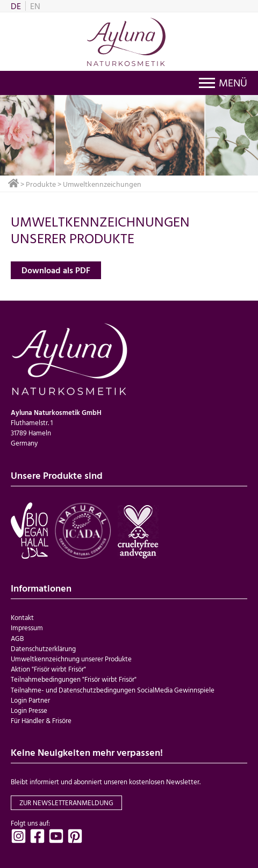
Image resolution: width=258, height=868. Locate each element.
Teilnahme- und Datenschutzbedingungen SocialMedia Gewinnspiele (113, 690)
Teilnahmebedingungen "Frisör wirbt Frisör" (74, 679)
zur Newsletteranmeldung (66, 803)
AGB (17, 639)
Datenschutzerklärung (43, 649)
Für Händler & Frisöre (41, 721)
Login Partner (30, 700)
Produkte (41, 184)
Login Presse (29, 710)
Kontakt (22, 618)
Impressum (27, 628)
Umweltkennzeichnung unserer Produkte (71, 659)
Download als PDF (56, 270)
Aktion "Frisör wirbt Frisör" (48, 669)
